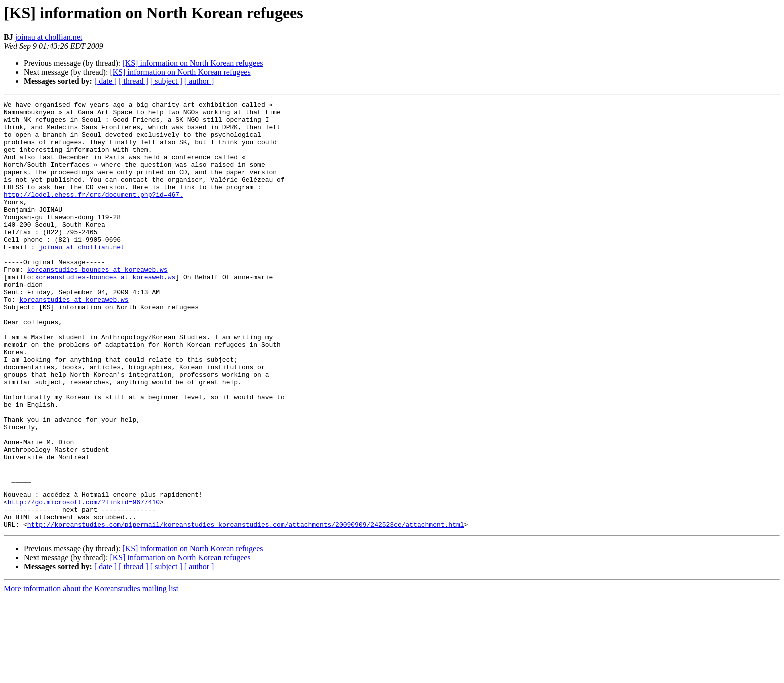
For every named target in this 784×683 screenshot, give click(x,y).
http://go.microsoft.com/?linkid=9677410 (84, 583)
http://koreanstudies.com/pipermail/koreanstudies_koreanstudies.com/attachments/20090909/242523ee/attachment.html (246, 610)
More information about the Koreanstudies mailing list (91, 674)
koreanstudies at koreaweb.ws (74, 340)
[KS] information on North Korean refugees (193, 63)
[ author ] (199, 81)
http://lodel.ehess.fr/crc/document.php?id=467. (94, 214)
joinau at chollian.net (49, 37)
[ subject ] (166, 81)
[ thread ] (134, 81)
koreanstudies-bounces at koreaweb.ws (98, 304)
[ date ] (106, 81)
